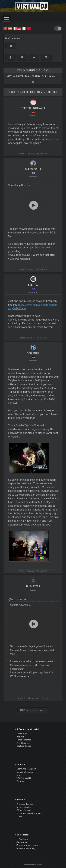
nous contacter (24, 807)
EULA (19, 816)
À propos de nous (25, 804)
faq (18, 775)
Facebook (22, 839)
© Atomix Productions (33, 865)
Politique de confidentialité (29, 813)
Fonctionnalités (24, 740)
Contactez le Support (26, 769)
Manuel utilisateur (25, 772)
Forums (20, 781)
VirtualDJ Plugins (43, 76)
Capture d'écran (24, 746)
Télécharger (22, 734)
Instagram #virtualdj (27, 845)
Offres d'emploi (24, 810)
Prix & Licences (23, 743)
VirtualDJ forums (18, 76)
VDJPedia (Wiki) (24, 778)
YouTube (22, 842)
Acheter (20, 737)
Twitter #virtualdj (26, 848)
